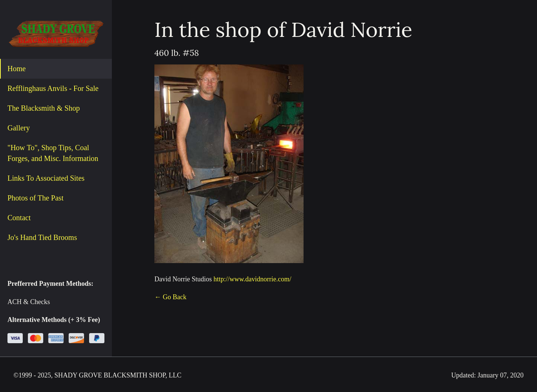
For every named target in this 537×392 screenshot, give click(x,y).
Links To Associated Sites (46, 178)
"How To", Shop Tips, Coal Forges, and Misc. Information (53, 153)
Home (17, 69)
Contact (19, 218)
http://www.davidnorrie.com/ (252, 279)
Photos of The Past (35, 198)
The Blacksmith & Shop (44, 108)
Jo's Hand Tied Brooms (42, 237)
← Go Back (170, 297)
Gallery (19, 128)
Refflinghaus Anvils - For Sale (53, 88)
